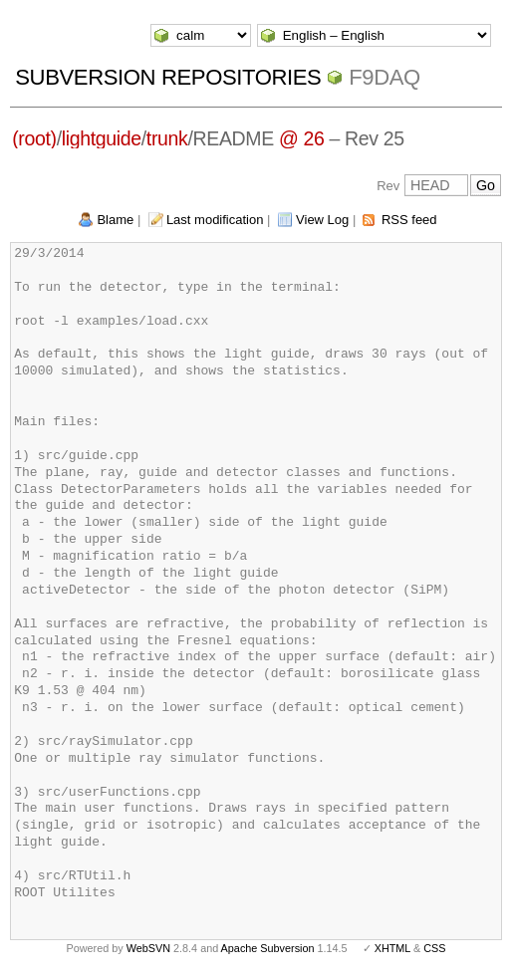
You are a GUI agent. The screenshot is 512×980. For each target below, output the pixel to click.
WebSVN (148, 948)
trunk (167, 138)
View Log (322, 220)
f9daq (384, 77)
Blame (115, 220)
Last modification (215, 220)
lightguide (102, 138)
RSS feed (409, 220)
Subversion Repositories (168, 77)
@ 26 (302, 138)
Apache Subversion (268, 948)
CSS (434, 948)
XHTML (392, 948)
